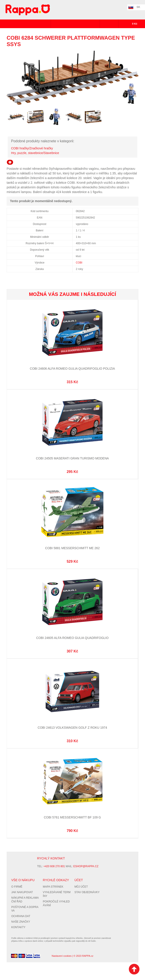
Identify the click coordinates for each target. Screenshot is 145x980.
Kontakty (18, 927)
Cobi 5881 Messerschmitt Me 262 (72, 548)
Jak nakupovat (22, 892)
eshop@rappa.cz (86, 866)
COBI (79, 263)
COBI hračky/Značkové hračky (32, 148)
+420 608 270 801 (54, 866)
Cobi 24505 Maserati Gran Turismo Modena (72, 458)
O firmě (17, 887)
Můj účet (81, 887)
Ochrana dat (21, 916)
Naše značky (21, 922)
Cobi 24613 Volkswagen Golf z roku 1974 (72, 728)
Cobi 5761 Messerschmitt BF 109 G (72, 817)
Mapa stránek (53, 887)
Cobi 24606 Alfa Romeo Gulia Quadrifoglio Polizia (72, 369)
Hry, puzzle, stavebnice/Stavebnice (35, 153)
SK (138, 7)
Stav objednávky (87, 892)
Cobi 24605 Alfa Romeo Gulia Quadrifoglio (72, 638)
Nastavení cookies (62, 956)
